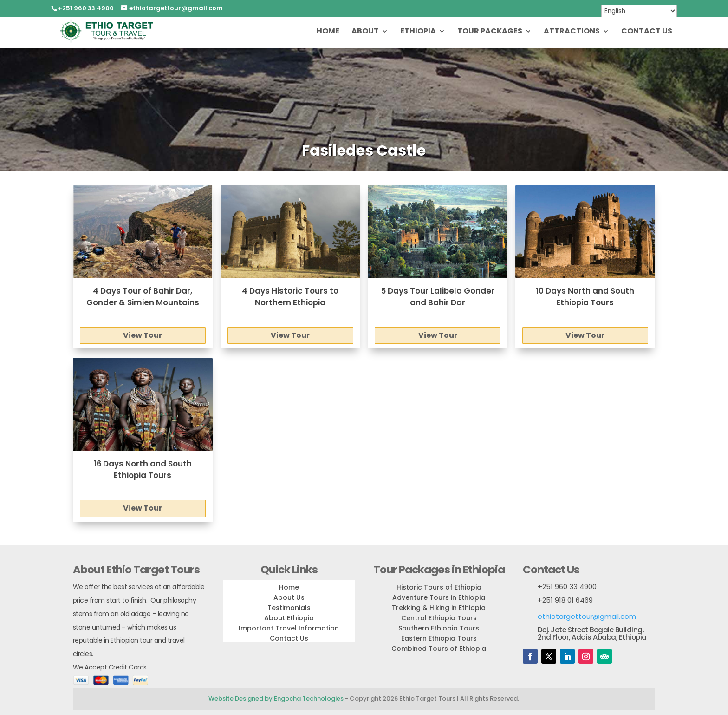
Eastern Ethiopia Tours (439, 638)
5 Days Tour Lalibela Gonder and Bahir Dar (438, 297)
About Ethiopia (289, 618)
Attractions (572, 32)
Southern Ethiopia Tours (439, 628)
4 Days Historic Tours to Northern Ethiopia (290, 297)
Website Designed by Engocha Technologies (276, 699)
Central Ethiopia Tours (439, 618)
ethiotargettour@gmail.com (587, 616)
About (365, 32)
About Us (289, 597)
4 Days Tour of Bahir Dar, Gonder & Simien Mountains (143, 297)
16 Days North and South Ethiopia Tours (143, 469)
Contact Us (647, 32)
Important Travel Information (289, 628)
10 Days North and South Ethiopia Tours (585, 297)
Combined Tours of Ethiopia (439, 649)
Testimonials (289, 608)
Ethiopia (418, 32)
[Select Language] (639, 11)
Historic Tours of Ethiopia (439, 587)
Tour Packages (490, 32)
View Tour (143, 335)
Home (328, 32)
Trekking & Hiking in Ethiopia (439, 608)
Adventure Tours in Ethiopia (439, 597)
